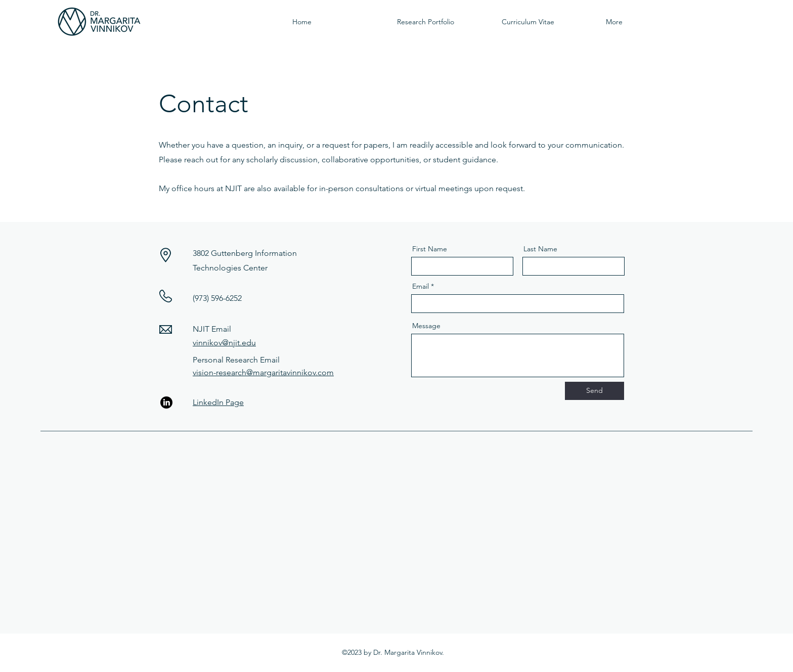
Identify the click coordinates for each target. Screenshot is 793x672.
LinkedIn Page (218, 402)
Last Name (540, 249)
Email (421, 286)
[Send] (594, 391)
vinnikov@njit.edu (224, 343)
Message (426, 326)
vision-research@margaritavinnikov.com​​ (263, 372)
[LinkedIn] (166, 402)
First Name (430, 249)
